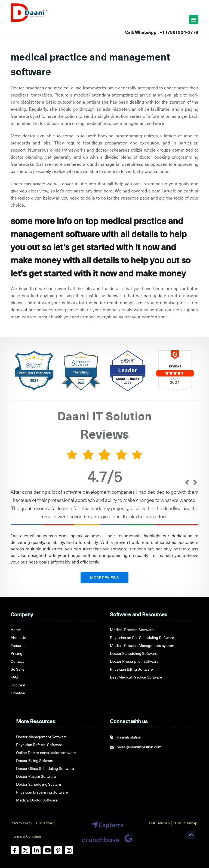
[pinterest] (58, 850)
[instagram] (69, 850)
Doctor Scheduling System (39, 784)
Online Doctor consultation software (46, 753)
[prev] (187, 483)
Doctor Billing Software (35, 760)
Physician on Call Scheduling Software (142, 638)
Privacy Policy (21, 823)
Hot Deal (18, 685)
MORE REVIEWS (104, 578)
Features (18, 645)
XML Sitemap (159, 823)
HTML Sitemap (185, 823)
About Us (18, 638)
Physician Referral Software (39, 745)
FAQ (14, 677)
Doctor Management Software (42, 737)
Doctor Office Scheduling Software (45, 768)
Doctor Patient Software (36, 776)
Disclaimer (44, 823)
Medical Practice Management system (142, 645)
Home (16, 630)
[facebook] (15, 850)
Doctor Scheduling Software (134, 653)
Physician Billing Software (131, 669)
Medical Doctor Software (37, 800)
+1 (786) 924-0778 (179, 32)
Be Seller (18, 669)
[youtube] (47, 850)
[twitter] (26, 850)
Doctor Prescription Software (134, 661)
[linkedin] (36, 850)
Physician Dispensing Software (42, 792)
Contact (17, 661)
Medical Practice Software (132, 630)
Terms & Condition (26, 836)
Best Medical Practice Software (136, 677)
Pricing (16, 653)
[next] (195, 483)
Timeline (18, 693)
